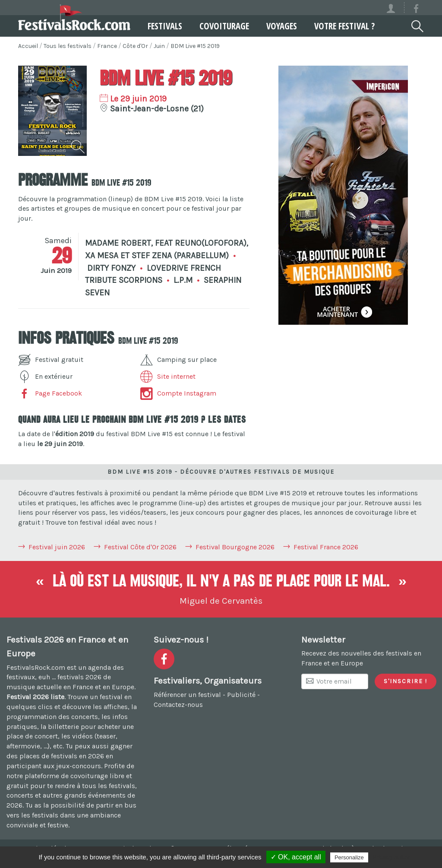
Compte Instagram (178, 393)
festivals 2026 (79, 677)
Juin (159, 46)
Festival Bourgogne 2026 (235, 547)
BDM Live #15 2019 (195, 46)
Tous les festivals (68, 46)
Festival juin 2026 (57, 547)
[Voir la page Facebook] (416, 10)
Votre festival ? (344, 26)
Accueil (28, 46)
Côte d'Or (135, 46)
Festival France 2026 (326, 547)
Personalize (349, 857)
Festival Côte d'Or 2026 (140, 547)
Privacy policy (391, 857)
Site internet (168, 376)
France (107, 46)
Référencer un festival (187, 695)
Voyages (282, 26)
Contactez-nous (178, 705)
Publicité (241, 695)
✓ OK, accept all (296, 857)
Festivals (165, 26)
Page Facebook (50, 393)
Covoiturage (224, 26)
